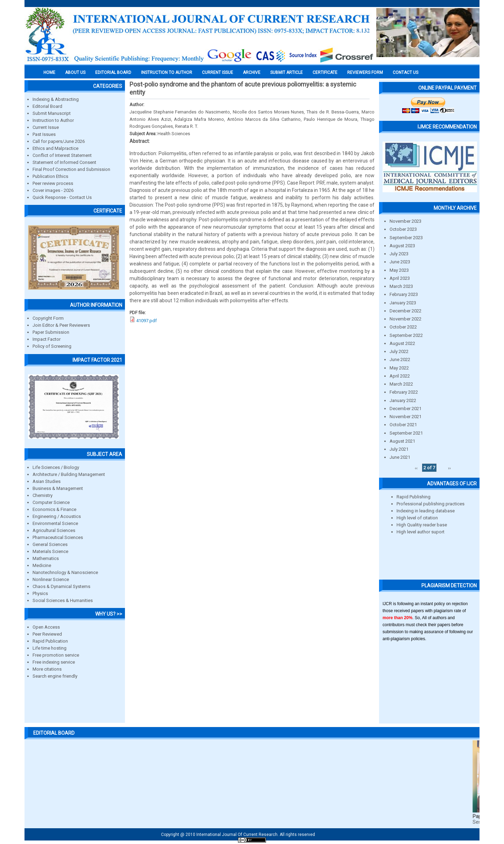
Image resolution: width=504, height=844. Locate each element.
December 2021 (405, 409)
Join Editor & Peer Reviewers (61, 325)
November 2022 (405, 319)
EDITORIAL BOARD (113, 72)
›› (449, 468)
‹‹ (416, 468)
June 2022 (400, 359)
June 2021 (400, 457)
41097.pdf (146, 321)
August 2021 (402, 441)
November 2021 (405, 417)
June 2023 (400, 262)
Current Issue (218, 72)
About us (75, 72)
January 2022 (403, 400)
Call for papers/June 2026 (59, 141)
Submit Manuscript (52, 113)
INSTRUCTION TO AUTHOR (167, 72)
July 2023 (399, 254)
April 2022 (400, 376)
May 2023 (399, 270)
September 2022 (406, 335)
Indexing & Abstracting (56, 99)
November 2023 (405, 221)
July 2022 (399, 351)
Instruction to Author (53, 120)
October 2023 (403, 229)
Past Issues (44, 134)
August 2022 (402, 343)
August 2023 (402, 246)
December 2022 (405, 311)
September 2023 (406, 238)
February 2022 (404, 392)
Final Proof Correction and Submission (71, 169)
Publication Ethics (50, 176)
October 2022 (403, 327)
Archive (252, 72)
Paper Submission (51, 332)
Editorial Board (47, 106)
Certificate (325, 72)
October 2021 (403, 425)
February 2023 (404, 294)
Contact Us (405, 72)
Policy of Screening (52, 346)
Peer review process (53, 183)
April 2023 (400, 278)
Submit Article (286, 72)
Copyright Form (48, 318)
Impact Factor (47, 339)
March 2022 (401, 384)
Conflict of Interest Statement (62, 155)
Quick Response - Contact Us (62, 197)
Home (49, 72)
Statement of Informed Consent (64, 162)
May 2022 (399, 368)
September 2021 (406, 433)
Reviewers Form (365, 72)
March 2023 (401, 286)
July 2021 (399, 449)
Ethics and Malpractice (55, 148)
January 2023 (403, 303)
